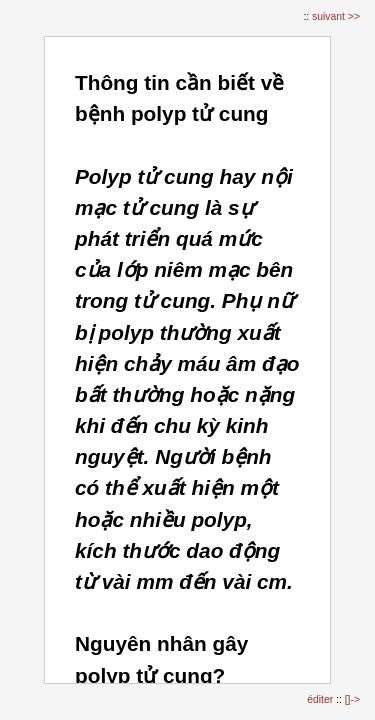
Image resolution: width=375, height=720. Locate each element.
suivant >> (336, 16)
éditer (321, 699)
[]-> (352, 699)
